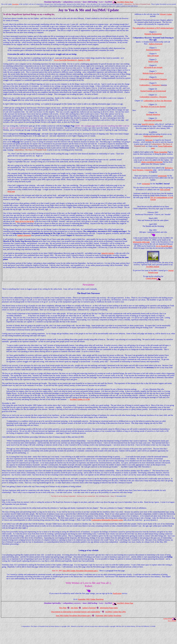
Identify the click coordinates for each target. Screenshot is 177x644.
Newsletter (15, 4)
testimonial (146, 184)
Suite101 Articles (108, 253)
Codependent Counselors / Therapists (153, 97)
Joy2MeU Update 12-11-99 (80, 399)
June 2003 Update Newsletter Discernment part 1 (80, 571)
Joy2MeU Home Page (125, 2)
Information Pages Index (109, 608)
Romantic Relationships (153, 34)
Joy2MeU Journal (153, 267)
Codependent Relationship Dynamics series (107, 520)
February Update (166, 14)
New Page (63, 608)
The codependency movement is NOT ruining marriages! (153, 28)
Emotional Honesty (153, 50)
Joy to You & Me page (164, 246)
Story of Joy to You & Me (25, 221)
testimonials (162, 176)
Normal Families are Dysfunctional (153, 91)
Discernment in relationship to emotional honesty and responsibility (76, 612)
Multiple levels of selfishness (153, 73)
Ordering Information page (153, 136)
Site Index (74, 608)
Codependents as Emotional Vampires (153, 79)
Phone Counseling (161, 152)
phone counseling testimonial (152, 162)
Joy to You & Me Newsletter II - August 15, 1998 (72, 60)
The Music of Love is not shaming (153, 107)
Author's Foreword (24, 235)
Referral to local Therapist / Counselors (153, 169)
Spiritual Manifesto (153, 114)
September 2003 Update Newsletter (91, 599)
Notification (117, 593)
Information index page (141, 242)
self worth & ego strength (153, 67)
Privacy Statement (172, 621)
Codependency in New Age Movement (158, 101)
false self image (153, 56)
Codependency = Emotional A (153, 85)
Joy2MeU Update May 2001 (116, 612)
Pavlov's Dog (153, 61)
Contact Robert (151, 278)
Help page (11, 191)
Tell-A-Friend (165, 190)
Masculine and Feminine (153, 120)
